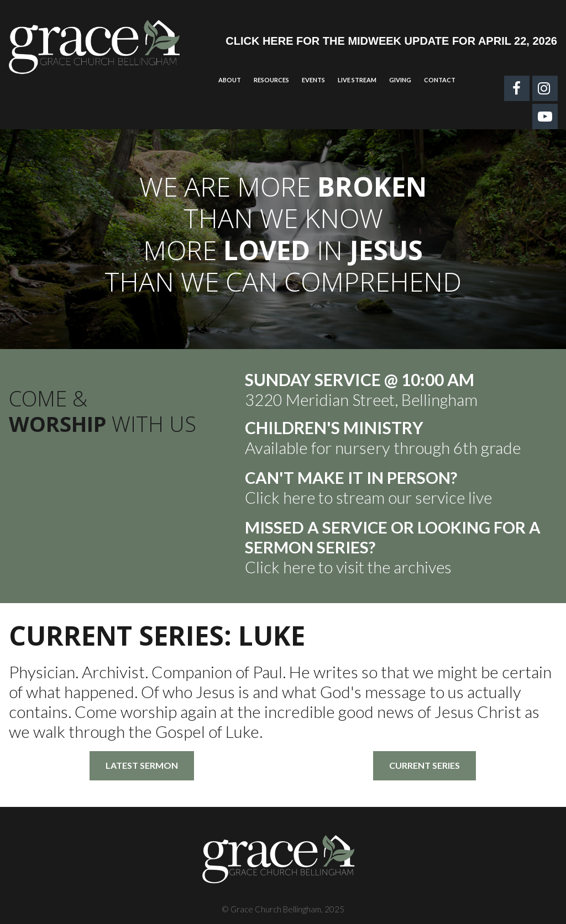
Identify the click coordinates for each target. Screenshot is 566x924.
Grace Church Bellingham (276, 909)
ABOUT (230, 80)
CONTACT (440, 80)
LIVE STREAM (357, 80)
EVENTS (313, 80)
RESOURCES (271, 80)
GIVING (400, 80)
